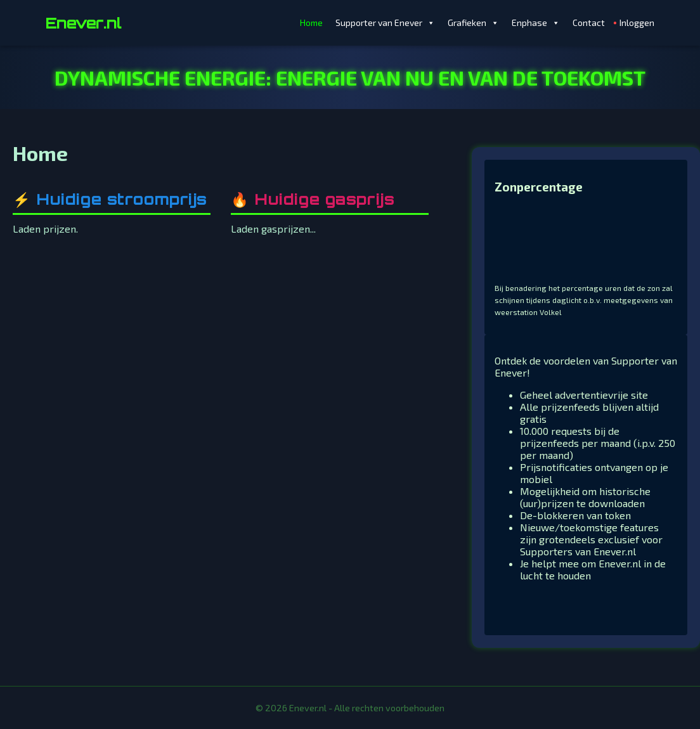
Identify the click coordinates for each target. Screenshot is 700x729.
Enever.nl (83, 23)
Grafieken (473, 23)
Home (311, 23)
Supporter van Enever (385, 23)
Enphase (536, 23)
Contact (589, 23)
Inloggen (637, 23)
